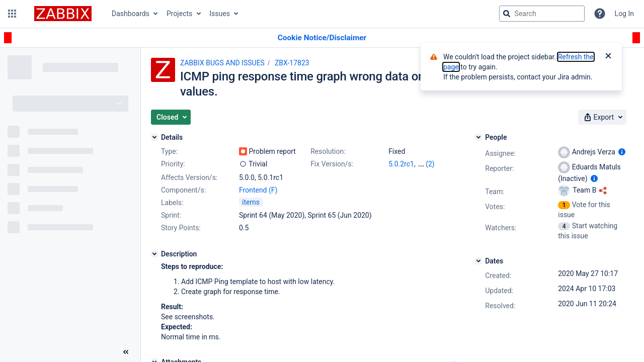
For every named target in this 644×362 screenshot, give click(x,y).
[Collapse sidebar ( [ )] (126, 352)
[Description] (154, 254)
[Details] (154, 137)
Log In (624, 14)
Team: (495, 192)
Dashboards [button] (131, 14)
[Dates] (478, 261)
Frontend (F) (258, 190)
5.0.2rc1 (401, 164)
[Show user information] (622, 152)
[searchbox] (542, 14)
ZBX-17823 (292, 63)
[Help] (600, 14)
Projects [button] (179, 14)
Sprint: (171, 215)
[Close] (608, 57)
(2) (430, 164)
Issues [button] (220, 14)
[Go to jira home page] (63, 14)
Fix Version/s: (332, 164)
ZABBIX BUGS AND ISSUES (222, 63)
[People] (478, 137)
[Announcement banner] (322, 38)
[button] (12, 14)
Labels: (172, 203)
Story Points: (181, 228)
